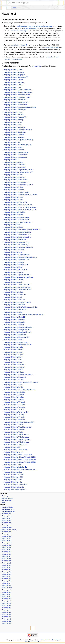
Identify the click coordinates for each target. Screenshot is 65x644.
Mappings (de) (7, 538)
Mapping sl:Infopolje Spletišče (14, 392)
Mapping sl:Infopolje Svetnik (14, 400)
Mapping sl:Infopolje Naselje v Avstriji (17, 330)
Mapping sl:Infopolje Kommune (15, 295)
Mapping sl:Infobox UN (12, 142)
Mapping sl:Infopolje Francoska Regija (17, 232)
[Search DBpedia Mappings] (30, 3)
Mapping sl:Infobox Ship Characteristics (18, 130)
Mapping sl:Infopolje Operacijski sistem (18, 345)
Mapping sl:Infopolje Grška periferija (17, 255)
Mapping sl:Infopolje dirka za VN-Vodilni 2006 (20, 462)
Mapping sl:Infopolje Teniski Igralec (16, 412)
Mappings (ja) (6, 579)
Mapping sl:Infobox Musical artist (15, 105)
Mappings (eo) (7, 545)
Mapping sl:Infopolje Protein (14, 380)
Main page (6, 496)
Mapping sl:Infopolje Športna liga (15, 485)
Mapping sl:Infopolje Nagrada (14, 322)
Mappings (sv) (7, 610)
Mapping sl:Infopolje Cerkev (14, 197)
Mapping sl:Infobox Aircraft (13, 70)
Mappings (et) (7, 550)
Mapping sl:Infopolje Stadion (14, 397)
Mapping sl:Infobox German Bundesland (18, 92)
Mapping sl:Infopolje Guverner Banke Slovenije (20, 257)
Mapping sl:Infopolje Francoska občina (17, 237)
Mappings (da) (7, 536)
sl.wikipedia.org (29, 28)
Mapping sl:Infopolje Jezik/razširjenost (17, 287)
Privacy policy (45, 640)
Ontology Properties (8, 511)
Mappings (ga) (7, 561)
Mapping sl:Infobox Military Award (16, 100)
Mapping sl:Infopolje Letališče (14, 305)
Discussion (9, 8)
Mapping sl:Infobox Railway (14, 120)
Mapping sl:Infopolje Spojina (14, 395)
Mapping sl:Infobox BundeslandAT (16, 77)
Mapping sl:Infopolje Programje (15, 377)
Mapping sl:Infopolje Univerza (14, 420)
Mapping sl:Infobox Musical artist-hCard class (20, 107)
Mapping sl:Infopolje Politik (13, 370)
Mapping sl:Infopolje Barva (13, 175)
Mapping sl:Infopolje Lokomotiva (15, 310)
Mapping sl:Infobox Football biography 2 (18, 90)
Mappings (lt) (6, 583)
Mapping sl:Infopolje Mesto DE (15, 317)
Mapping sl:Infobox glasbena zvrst (16, 152)
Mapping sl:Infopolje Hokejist (14, 262)
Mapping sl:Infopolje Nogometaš (15, 335)
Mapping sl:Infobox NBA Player (15, 110)
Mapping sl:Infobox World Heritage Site (18, 145)
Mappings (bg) (7, 520)
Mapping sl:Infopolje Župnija (14, 487)
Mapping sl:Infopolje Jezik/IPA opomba (17, 285)
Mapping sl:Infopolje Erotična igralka (17, 217)
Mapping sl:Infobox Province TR (15, 117)
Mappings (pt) (7, 597)
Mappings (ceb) (7, 527)
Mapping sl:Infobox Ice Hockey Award (17, 95)
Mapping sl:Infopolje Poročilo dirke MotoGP (19, 375)
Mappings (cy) (7, 534)
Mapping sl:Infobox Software (14, 135)
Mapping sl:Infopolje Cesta (13, 200)
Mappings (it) (6, 576)
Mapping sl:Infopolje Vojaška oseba (16, 437)
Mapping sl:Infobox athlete (13, 147)
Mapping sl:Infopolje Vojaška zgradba (17, 440)
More (14, 8)
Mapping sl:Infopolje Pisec (13, 357)
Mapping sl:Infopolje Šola (13, 482)
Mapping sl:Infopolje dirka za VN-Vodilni (18, 455)
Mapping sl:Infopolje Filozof (14, 227)
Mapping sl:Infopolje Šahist (13, 477)
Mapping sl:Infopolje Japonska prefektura (18, 277)
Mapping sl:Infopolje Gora (13, 252)
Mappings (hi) (6, 565)
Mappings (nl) (6, 592)
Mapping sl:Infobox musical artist (15, 155)
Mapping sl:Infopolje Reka (13, 385)
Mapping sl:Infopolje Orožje (14, 347)
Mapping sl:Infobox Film (12, 87)
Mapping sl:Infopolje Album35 (14, 165)
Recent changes (7, 498)
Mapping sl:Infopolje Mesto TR (15, 320)
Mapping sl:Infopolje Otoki (13, 352)
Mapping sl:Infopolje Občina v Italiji (16, 342)
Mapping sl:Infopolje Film (13, 225)
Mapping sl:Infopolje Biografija (15, 177)
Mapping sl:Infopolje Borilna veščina (17, 192)
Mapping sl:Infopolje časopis (14, 475)
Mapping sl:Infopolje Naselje (14, 325)
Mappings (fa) (7, 554)
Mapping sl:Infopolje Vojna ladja (15, 445)
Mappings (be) (7, 518)
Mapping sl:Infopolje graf (13, 465)
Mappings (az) (7, 516)
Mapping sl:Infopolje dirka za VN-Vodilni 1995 (20, 460)
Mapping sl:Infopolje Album (13, 162)
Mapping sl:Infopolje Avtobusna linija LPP (18, 172)
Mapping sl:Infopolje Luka (13, 312)
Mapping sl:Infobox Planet (13, 112)
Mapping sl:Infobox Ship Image (15, 132)
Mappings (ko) (7, 581)
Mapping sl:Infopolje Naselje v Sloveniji (18, 332)
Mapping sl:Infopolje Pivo (13, 360)
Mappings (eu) (7, 552)
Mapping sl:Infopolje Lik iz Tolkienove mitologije (21, 307)
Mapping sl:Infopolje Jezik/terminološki (17, 290)
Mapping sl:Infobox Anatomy (14, 72)
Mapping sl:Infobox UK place (14, 137)
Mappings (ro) (7, 601)
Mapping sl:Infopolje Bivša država (16, 180)
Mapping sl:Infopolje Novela (14, 340)
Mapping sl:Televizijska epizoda (15, 490)
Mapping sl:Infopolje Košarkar (14, 300)
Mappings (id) (6, 574)
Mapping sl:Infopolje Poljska (14, 372)
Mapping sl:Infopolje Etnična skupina (17, 220)
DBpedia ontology (51, 47)
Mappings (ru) (7, 599)
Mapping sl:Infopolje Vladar (14, 432)
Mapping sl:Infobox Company (14, 82)
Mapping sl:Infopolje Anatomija (15, 167)
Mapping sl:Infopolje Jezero (14, 280)
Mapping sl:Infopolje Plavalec (14, 365)
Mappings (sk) (7, 603)
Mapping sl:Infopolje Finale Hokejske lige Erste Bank (22, 230)
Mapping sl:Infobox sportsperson (15, 157)
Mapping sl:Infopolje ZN (12, 447)
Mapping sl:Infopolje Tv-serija (14, 415)
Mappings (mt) (7, 590)
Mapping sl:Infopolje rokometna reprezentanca (20, 470)
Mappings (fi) (6, 556)
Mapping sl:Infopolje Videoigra (15, 430)
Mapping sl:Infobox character (14, 150)
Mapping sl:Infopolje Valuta (13, 425)
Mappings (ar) (7, 514)
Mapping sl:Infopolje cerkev (14, 452)
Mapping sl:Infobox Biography (14, 75)
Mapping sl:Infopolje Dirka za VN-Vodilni (18, 205)
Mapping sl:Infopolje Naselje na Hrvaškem (19, 327)
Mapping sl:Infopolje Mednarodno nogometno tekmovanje (24, 315)
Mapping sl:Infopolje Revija (13, 387)
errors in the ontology (18, 45)
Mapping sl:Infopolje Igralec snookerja (17, 275)
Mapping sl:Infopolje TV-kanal (14, 402)
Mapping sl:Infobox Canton (13, 80)
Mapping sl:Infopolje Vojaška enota (16, 435)
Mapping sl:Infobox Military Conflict (16, 102)
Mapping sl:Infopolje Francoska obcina (17, 235)
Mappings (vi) (6, 619)
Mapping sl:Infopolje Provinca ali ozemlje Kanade (21, 382)
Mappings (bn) (7, 523)
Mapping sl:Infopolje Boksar (14, 187)
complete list (36, 66)
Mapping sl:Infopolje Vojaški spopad (17, 442)
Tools (61, 8)
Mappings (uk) (7, 614)
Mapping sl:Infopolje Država (14, 215)
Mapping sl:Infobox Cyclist (13, 85)
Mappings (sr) (7, 608)
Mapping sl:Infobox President (14, 115)
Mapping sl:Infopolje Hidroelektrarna (17, 260)
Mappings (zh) (7, 623)
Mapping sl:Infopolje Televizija (14, 407)
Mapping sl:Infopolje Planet (13, 362)
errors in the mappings (19, 31)
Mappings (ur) (7, 617)
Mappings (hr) (7, 567)
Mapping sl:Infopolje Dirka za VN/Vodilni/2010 (20, 207)
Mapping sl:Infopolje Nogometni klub (17, 337)
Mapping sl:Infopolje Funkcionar (15, 240)
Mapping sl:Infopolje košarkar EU (16, 467)
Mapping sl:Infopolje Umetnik (14, 417)
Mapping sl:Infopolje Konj (13, 297)
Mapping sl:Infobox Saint (13, 125)
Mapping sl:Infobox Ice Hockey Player (17, 97)
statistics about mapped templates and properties (34, 26)
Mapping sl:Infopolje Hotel (13, 267)
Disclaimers (37, 641)
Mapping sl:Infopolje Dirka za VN (15, 202)
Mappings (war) (7, 621)
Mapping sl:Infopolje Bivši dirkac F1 (16, 182)
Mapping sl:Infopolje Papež (13, 355)
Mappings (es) (7, 547)
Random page (7, 500)
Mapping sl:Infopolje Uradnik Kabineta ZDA (19, 422)
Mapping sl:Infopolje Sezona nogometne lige (20, 390)
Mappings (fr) (6, 558)
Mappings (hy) (7, 572)
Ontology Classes (8, 507)
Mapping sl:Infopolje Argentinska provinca (19, 170)
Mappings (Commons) (9, 529)
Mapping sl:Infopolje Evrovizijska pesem (18, 222)
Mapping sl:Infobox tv (11, 160)
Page (4, 8)
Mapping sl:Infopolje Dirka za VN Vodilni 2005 (20, 210)
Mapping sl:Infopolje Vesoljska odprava (18, 427)
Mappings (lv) (6, 585)
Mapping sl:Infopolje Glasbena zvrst (16, 242)
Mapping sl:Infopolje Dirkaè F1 (15, 212)
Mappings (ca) (7, 525)
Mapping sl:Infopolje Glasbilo (14, 250)
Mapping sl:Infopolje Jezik (13, 282)
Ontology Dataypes (8, 509)
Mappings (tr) (6, 612)
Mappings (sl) (6, 605)
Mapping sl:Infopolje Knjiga (13, 292)
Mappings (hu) (7, 570)
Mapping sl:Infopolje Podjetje (14, 367)
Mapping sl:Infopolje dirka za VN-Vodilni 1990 (20, 457)
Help (4, 503)
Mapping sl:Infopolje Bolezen (14, 190)
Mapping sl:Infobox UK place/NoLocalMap (19, 140)
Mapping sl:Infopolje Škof (13, 480)
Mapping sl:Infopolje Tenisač (14, 410)
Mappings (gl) (6, 563)
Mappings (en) (7, 543)
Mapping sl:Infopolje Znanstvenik (16, 450)
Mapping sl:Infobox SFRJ (13, 122)
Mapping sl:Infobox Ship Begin (15, 127)
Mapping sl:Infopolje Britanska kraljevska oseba (21, 195)
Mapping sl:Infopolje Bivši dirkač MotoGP (18, 185)
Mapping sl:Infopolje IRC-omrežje (16, 270)
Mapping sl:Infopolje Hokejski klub (16, 265)
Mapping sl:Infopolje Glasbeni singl (16, 245)
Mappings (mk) (7, 588)
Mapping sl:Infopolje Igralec (14, 272)
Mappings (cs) (7, 532)
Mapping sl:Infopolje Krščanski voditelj (17, 302)
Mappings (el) (6, 541)
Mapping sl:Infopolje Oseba (14, 350)
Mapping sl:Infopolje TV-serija (14, 405)
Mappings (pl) (6, 594)
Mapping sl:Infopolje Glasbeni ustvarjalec (18, 247)
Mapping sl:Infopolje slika (13, 472)
